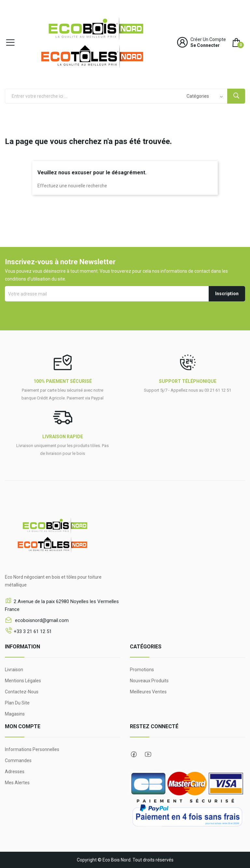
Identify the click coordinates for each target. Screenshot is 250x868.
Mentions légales (23, 681)
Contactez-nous (22, 692)
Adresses (15, 772)
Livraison (14, 670)
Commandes (18, 760)
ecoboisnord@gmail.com (41, 620)
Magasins (15, 714)
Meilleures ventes (148, 692)
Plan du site (17, 703)
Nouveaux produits (149, 681)
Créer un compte (208, 39)
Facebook (134, 754)
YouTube (148, 754)
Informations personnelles (32, 749)
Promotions (142, 670)
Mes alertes (17, 783)
